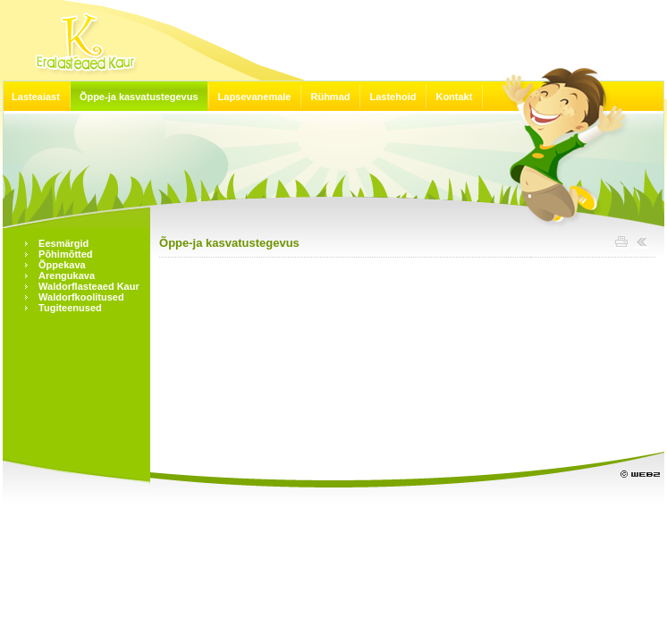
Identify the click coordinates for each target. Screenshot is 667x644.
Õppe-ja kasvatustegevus (139, 97)
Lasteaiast (36, 97)
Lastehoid (393, 97)
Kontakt (454, 97)
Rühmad (330, 97)
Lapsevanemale (255, 97)
